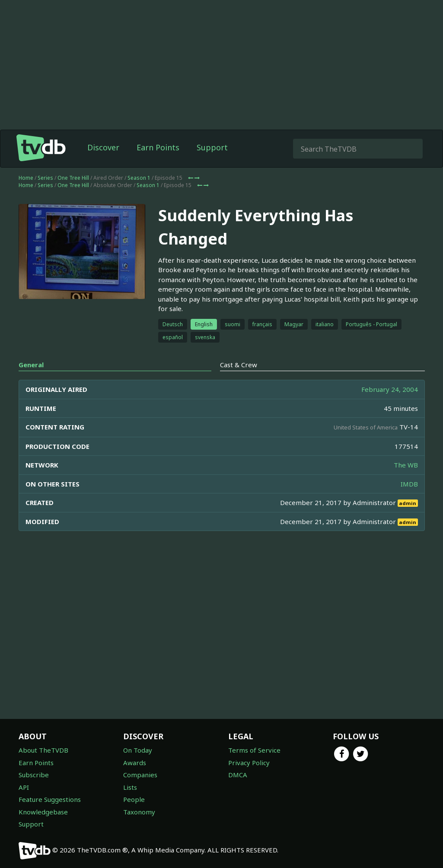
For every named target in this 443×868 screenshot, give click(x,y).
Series (45, 195)
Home (26, 195)
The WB (406, 482)
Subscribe (34, 775)
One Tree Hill (73, 195)
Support (212, 165)
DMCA (238, 775)
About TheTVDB (43, 750)
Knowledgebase (43, 812)
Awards (135, 763)
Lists (130, 787)
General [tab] (31, 382)
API (24, 787)
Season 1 (139, 195)
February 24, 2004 (390, 407)
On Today (138, 750)
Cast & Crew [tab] (239, 382)
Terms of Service (254, 750)
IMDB (409, 501)
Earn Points (158, 165)
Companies (140, 775)
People (134, 799)
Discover (103, 165)
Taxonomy (139, 812)
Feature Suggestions (50, 799)
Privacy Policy (249, 763)
